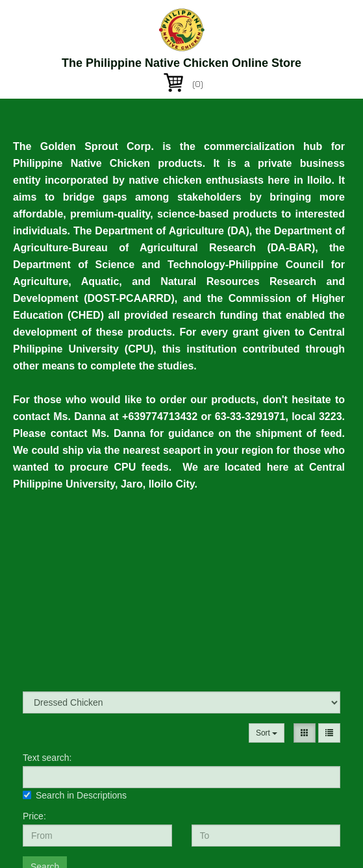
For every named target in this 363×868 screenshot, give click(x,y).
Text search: (47, 758)
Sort (267, 733)
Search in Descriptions (75, 795)
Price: (34, 816)
